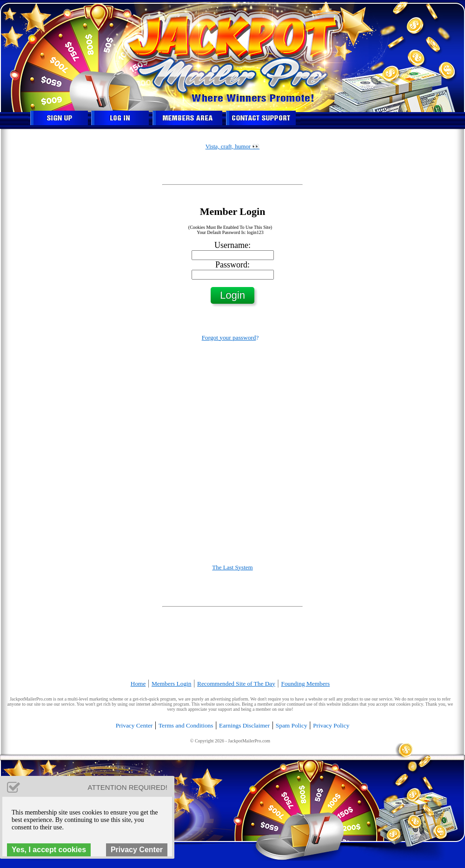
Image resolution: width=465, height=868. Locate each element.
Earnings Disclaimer (244, 725)
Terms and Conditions (186, 725)
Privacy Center (134, 725)
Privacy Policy (331, 725)
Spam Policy (292, 725)
